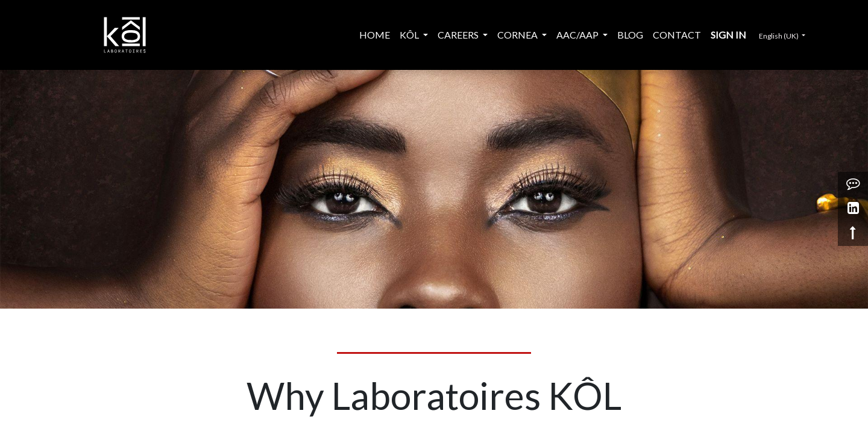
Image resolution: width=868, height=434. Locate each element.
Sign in (728, 35)
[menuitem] (375, 35)
